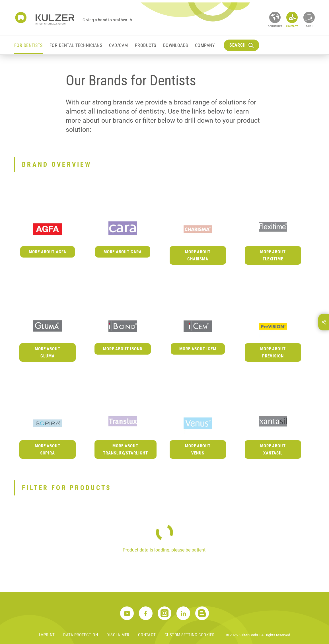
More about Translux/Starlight (126, 449)
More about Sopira (48, 449)
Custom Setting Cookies (190, 635)
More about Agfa (48, 252)
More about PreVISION (273, 352)
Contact (147, 635)
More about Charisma (198, 255)
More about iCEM (198, 349)
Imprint (47, 635)
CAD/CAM (118, 45)
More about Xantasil (273, 449)
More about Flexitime (273, 255)
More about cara (123, 252)
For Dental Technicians (76, 45)
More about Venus (198, 449)
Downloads (176, 45)
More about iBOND (123, 349)
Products (146, 45)
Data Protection (81, 635)
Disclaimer (118, 635)
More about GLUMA (48, 352)
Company (205, 45)
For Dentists (28, 45)
